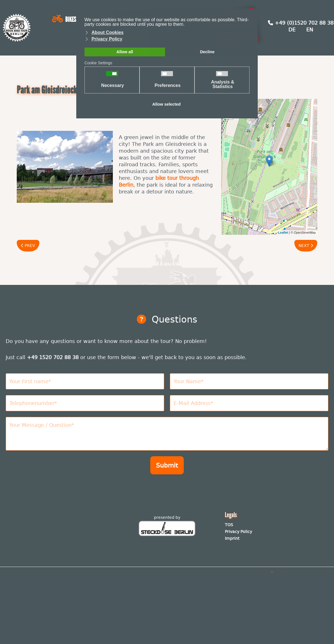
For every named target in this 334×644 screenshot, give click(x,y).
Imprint (232, 538)
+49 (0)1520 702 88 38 (301, 23)
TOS (229, 525)
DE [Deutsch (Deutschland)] (292, 30)
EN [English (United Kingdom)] (310, 30)
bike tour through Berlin (159, 181)
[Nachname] (249, 381)
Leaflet (283, 233)
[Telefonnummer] (85, 403)
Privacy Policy (238, 532)
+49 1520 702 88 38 (53, 357)
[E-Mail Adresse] (249, 403)
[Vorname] (85, 381)
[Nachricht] (167, 434)
